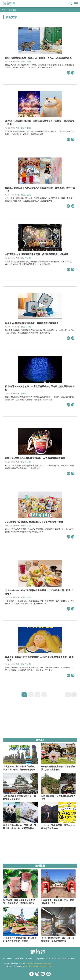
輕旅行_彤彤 (26, 61)
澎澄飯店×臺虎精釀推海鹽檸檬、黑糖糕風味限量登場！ (32, 323)
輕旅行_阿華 (26, 128)
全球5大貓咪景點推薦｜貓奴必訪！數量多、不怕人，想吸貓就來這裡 (38, 58)
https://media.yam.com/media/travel (37, 964)
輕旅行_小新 (26, 258)
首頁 (4, 10)
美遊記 (24, 393)
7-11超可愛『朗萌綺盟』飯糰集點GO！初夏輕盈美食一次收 (34, 522)
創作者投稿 (7, 958)
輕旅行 (9, 3)
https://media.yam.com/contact (39, 966)
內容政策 (29, 958)
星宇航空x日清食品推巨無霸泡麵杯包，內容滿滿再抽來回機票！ (36, 458)
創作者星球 (19, 958)
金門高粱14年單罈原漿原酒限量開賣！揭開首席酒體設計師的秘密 (37, 254)
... (44, 695)
